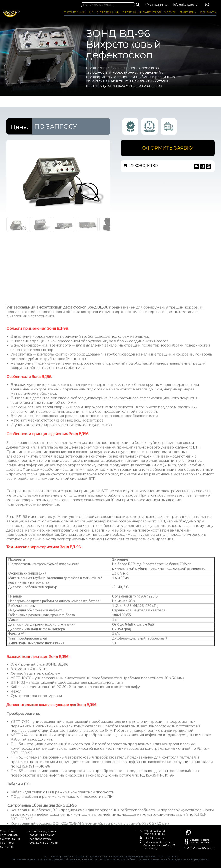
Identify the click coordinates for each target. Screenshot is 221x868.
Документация (10, 839)
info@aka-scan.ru (185, 5)
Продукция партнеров (42, 843)
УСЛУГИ (170, 12)
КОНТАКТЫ (208, 12)
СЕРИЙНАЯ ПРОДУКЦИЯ (73, 102)
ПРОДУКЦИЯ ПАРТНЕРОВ (142, 12)
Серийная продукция (42, 831)
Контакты (6, 847)
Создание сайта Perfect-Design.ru (200, 841)
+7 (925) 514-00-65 (154, 834)
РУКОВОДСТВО (141, 166)
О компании (8, 831)
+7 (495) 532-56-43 (155, 5)
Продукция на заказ (41, 835)
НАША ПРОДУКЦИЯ (104, 12)
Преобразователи (39, 839)
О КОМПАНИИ (75, 12)
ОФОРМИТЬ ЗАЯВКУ (168, 148)
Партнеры (7, 843)
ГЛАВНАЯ (13, 102)
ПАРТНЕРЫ (188, 12)
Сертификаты (9, 835)
